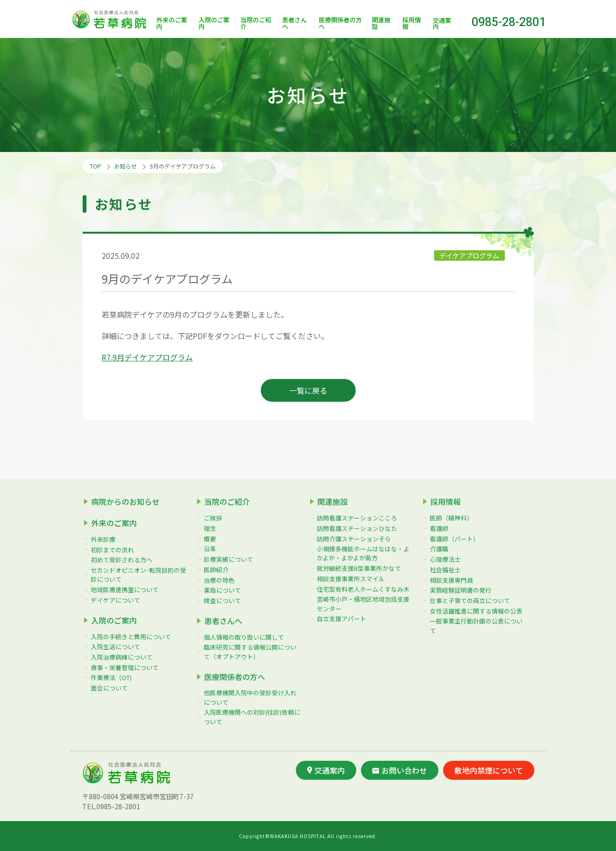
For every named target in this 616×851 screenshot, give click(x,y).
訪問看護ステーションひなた (357, 528)
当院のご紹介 (256, 24)
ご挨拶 (213, 518)
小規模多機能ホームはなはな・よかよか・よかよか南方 (363, 553)
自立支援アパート (341, 619)
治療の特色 (219, 580)
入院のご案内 (214, 24)
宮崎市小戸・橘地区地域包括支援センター (363, 604)
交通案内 (442, 23)
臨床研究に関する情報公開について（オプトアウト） (250, 652)
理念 (210, 528)
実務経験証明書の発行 (461, 590)
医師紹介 (216, 570)
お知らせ (125, 166)
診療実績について (228, 559)
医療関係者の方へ (340, 24)
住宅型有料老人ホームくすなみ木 (363, 589)
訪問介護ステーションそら (354, 539)
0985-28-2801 (509, 22)
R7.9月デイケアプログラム (147, 357)
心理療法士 (445, 559)
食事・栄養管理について (125, 667)
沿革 (210, 549)
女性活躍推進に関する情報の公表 (476, 611)
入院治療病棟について (122, 657)
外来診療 (103, 539)
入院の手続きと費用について (131, 637)
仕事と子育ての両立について (470, 600)
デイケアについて (115, 600)
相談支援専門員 (451, 580)
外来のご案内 (172, 24)
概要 (210, 539)
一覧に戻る (308, 390)
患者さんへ (294, 24)
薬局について (222, 590)
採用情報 (412, 24)
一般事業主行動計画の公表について (476, 625)
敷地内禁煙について (489, 770)
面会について (109, 688)
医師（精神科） (451, 518)
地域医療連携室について (125, 590)
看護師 (439, 528)
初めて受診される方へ (122, 560)
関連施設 (381, 24)
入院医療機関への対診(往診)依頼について (252, 717)
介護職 (439, 549)
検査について (222, 600)
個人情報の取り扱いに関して (244, 637)
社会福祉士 (445, 570)
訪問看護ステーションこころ (357, 518)
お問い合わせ (400, 770)
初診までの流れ (112, 550)
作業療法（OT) (111, 677)
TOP (95, 166)
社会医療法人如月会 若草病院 (112, 19)
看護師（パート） (455, 539)
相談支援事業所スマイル (351, 579)
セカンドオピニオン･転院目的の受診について (138, 575)
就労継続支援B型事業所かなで (359, 568)
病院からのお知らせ (125, 501)
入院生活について (115, 647)
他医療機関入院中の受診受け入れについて (250, 697)
